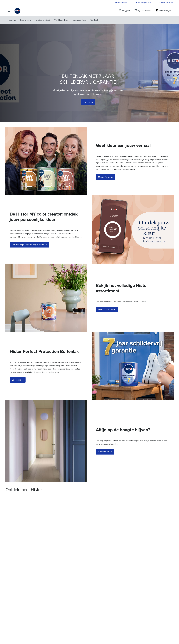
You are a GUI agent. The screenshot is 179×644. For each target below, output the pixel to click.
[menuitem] (12, 20)
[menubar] (53, 20)
